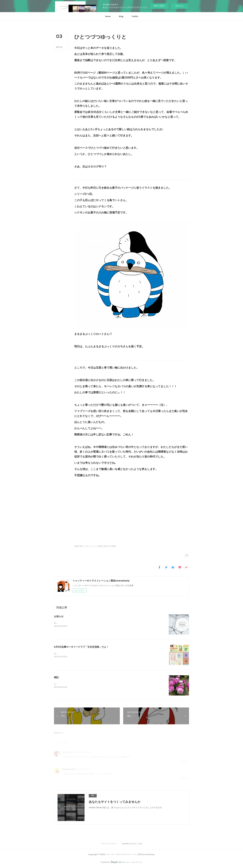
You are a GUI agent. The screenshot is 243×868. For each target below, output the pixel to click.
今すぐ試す (159, 6)
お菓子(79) (78, 546)
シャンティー (69, 752)
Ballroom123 (69, 769)
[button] (108, 17)
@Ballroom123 (69, 757)
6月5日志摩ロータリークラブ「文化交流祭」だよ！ (81, 647)
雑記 (56, 677)
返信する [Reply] (183, 761)
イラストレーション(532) (93, 546)
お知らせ (59, 616)
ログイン (180, 6)
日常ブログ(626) (110, 546)
